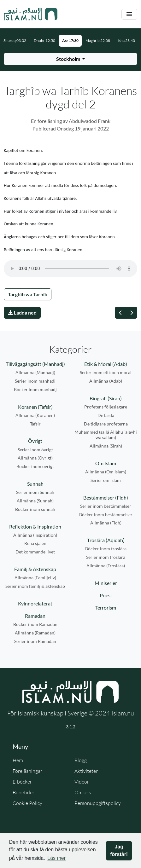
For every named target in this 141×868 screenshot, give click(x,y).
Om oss (83, 792)
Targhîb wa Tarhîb (28, 294)
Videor (82, 782)
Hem (18, 760)
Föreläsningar (27, 771)
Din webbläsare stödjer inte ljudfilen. (70, 269)
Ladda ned (22, 312)
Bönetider (23, 792)
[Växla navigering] (129, 14)
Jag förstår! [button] (119, 851)
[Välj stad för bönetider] (70, 59)
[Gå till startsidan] (31, 14)
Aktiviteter (86, 771)
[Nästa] (132, 313)
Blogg (81, 760)
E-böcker (22, 782)
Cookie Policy (27, 803)
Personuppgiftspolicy (98, 803)
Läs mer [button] (56, 858)
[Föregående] (120, 313)
